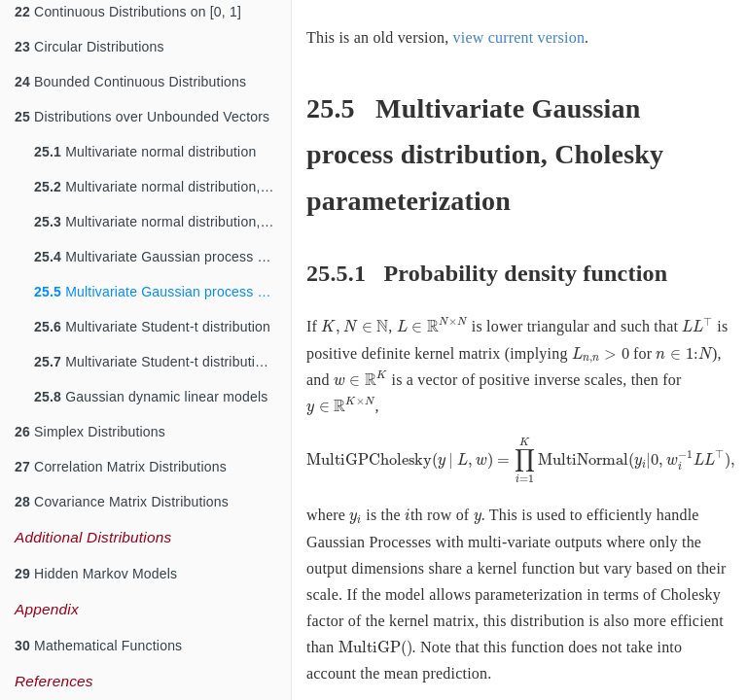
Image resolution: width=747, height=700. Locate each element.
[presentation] (355, 328)
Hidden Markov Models (96, 574)
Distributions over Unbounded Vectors (142, 117)
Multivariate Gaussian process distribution (162, 257)
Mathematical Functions (98, 646)
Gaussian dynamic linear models (151, 397)
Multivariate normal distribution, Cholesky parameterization (162, 222)
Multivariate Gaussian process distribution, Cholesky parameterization (162, 292)
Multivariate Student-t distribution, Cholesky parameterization (162, 362)
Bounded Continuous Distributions (130, 82)
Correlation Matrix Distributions (121, 467)
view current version (519, 37)
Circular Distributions (89, 47)
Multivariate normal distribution (145, 152)
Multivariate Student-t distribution (152, 327)
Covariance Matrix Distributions (122, 502)
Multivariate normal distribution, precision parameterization (162, 187)
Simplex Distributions (90, 432)
